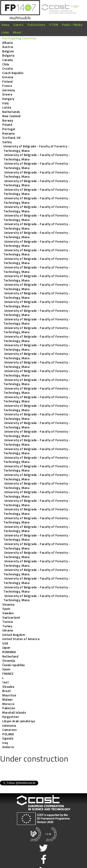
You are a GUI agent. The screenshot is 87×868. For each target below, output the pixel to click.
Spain (6, 609)
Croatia (8, 68)
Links (5, 32)
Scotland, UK (11, 138)
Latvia (7, 107)
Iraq (5, 743)
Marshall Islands (14, 712)
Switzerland (11, 617)
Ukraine (8, 630)
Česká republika (14, 665)
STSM (54, 25)
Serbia (7, 142)
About (17, 32)
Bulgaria (8, 55)
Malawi (7, 699)
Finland (8, 81)
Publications (36, 25)
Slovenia (8, 604)
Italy (6, 103)
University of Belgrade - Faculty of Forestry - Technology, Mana (36, 148)
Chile (6, 64)
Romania (9, 133)
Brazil (6, 691)
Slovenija (9, 661)
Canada (8, 60)
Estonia (8, 77)
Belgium (8, 51)
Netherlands (11, 112)
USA (5, 643)
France (7, 86)
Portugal (9, 129)
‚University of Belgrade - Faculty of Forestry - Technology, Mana (37, 157)
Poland (7, 125)
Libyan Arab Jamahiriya (19, 721)
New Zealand (11, 116)
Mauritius (9, 695)
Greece (7, 94)
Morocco (8, 704)
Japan (6, 648)
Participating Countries (19, 38)
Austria (8, 47)
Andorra (8, 747)
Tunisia (8, 622)
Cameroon (10, 730)
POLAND (8, 734)
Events (18, 25)
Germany (9, 90)
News (6, 25)
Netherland (10, 656)
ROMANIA (9, 652)
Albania (8, 43)
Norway (8, 120)
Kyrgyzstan (11, 717)
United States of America (21, 639)
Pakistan (9, 708)
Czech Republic (13, 73)
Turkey (7, 626)
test (6, 682)
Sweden (8, 613)
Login (75, 6)
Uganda (8, 738)
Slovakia (8, 687)
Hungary (8, 99)
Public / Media (72, 25)
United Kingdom (14, 635)
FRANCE (8, 674)
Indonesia (9, 726)
